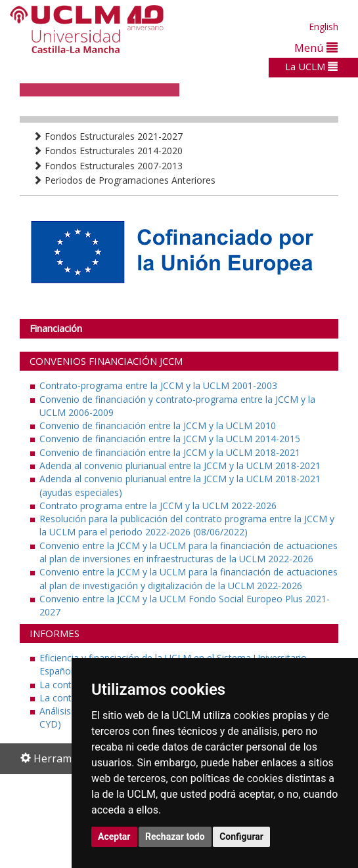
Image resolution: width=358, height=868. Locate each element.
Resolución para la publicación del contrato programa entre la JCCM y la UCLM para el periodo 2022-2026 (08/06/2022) (187, 525)
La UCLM (311, 66)
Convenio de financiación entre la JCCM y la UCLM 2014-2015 (170, 439)
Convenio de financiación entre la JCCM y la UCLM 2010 (158, 425)
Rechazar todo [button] (175, 837)
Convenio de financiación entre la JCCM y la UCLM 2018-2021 (170, 452)
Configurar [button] (241, 837)
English (324, 27)
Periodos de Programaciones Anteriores (124, 180)
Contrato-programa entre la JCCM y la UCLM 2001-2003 (158, 385)
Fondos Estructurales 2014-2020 (108, 151)
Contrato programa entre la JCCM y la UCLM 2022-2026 (158, 506)
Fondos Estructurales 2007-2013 (108, 166)
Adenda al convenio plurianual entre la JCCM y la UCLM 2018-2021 (180, 465)
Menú (316, 48)
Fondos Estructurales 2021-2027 (108, 136)
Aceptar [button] (114, 837)
